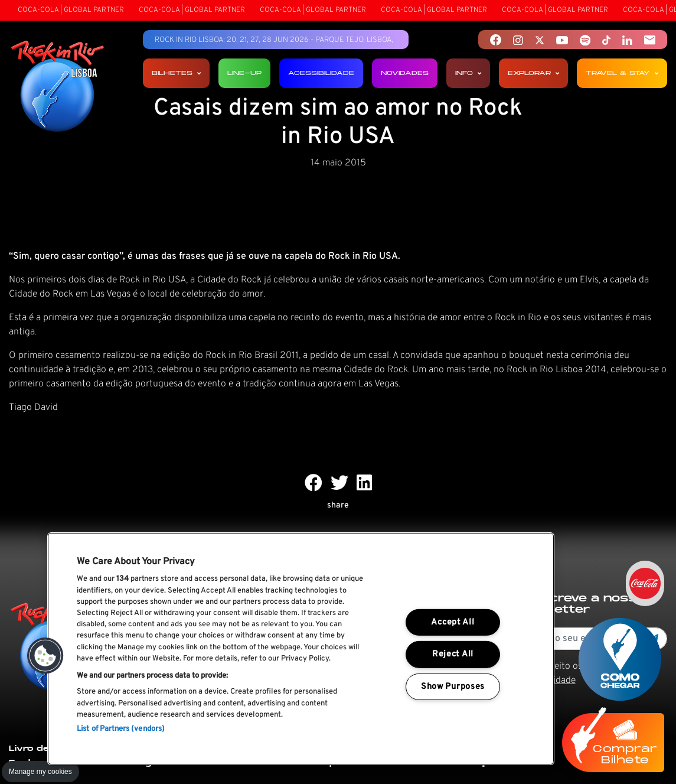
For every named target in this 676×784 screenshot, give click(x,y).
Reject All (453, 654)
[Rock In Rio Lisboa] (58, 87)
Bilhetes (176, 73)
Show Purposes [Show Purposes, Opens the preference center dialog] (453, 687)
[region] (301, 649)
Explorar (533, 73)
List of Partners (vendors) (121, 729)
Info (468, 73)
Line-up (244, 73)
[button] (45, 656)
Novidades (405, 73)
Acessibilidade (321, 73)
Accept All (453, 622)
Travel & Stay (622, 73)
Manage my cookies (40, 772)
